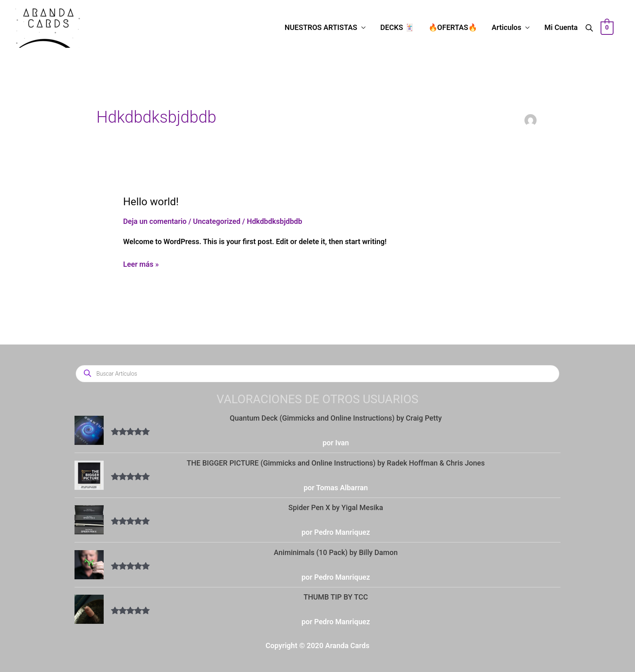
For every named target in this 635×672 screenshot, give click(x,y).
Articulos (506, 27)
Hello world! (151, 202)
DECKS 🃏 (397, 27)
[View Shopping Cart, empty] (607, 27)
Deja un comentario (155, 221)
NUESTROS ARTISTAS (321, 27)
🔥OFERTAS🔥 (453, 27)
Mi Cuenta (561, 27)
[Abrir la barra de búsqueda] (589, 28)
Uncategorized (217, 221)
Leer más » (141, 263)
